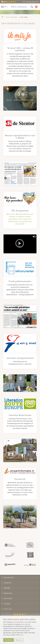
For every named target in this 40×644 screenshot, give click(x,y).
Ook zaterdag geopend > (31, 2)
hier (22, 635)
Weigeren (19, 640)
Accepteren (8, 640)
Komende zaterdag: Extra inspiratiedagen (20, 12)
